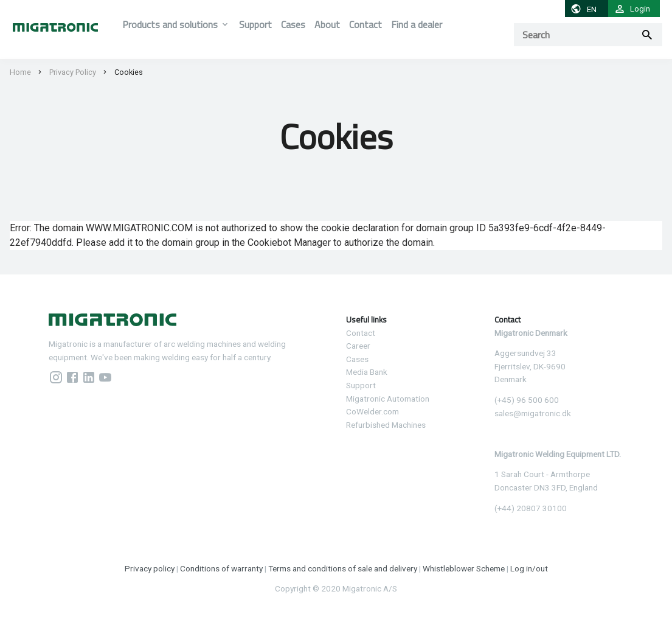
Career (358, 346)
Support (255, 24)
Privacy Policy (73, 72)
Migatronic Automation (388, 399)
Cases (293, 24)
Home (20, 72)
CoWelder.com (372, 411)
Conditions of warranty (221, 568)
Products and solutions (170, 24)
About (327, 24)
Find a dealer (417, 24)
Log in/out (529, 568)
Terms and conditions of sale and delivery (343, 568)
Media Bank (367, 372)
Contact (365, 24)
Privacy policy (150, 568)
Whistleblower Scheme (464, 568)
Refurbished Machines (386, 425)
